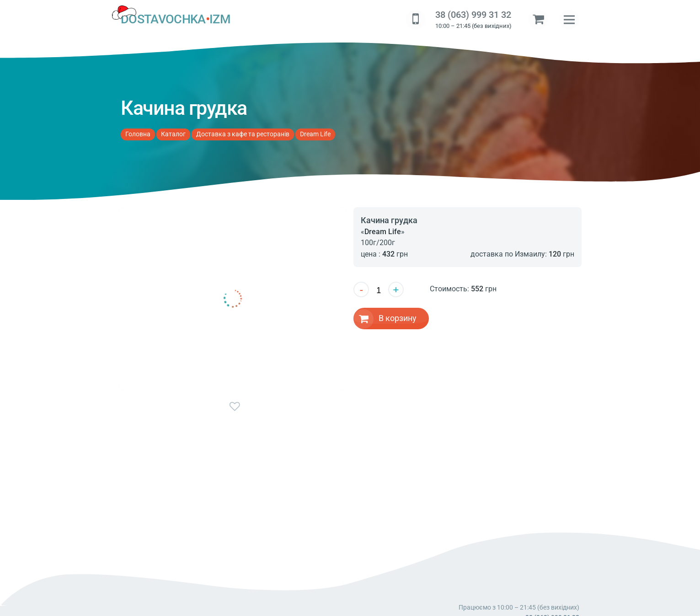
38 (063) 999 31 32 (473, 15)
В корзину (398, 318)
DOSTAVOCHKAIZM (176, 20)
